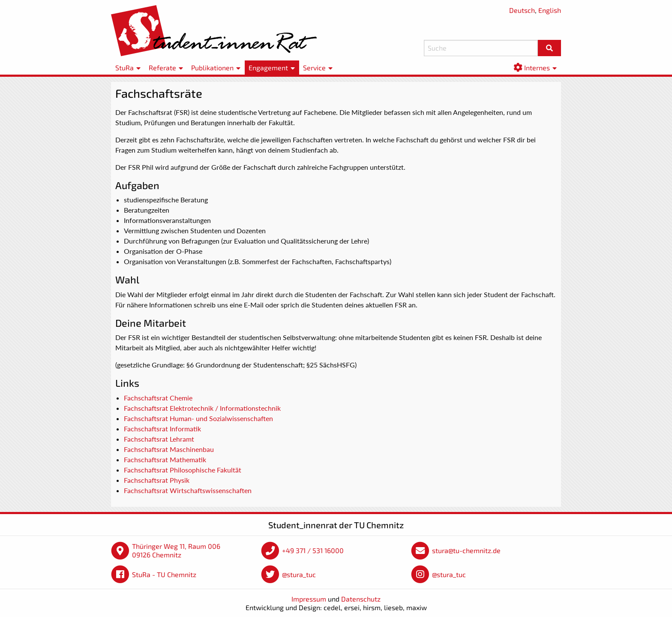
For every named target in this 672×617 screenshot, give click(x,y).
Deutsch (522, 10)
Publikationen (212, 68)
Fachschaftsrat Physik (157, 480)
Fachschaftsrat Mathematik (165, 459)
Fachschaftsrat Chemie (158, 398)
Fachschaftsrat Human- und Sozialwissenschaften (198, 418)
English (550, 10)
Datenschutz (361, 599)
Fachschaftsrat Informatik (162, 429)
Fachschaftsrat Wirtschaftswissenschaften (188, 490)
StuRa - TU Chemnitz (164, 574)
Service (314, 68)
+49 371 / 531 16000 (313, 550)
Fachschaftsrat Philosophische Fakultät (183, 470)
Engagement (268, 68)
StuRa (124, 68)
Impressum (309, 599)
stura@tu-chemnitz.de (466, 550)
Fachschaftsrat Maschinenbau (169, 449)
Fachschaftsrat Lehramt (159, 439)
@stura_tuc (299, 574)
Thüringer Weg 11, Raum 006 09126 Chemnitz (176, 550)
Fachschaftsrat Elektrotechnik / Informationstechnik (202, 408)
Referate (162, 68)
